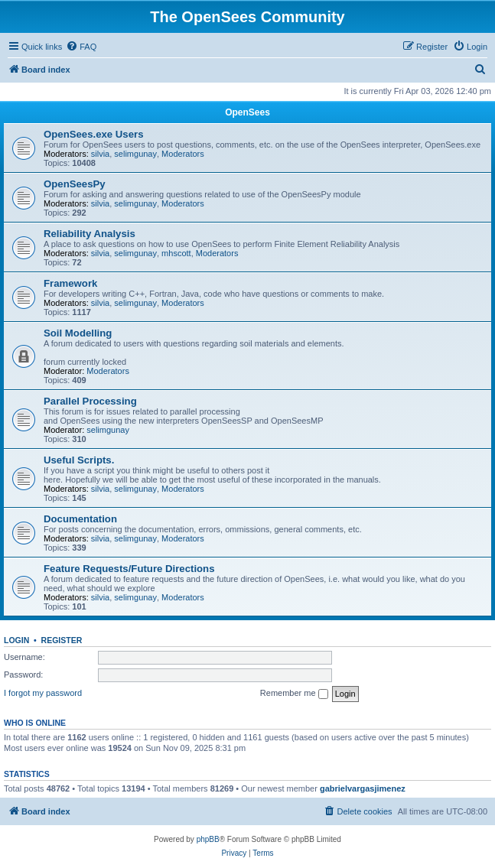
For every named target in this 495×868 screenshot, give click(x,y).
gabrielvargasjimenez (363, 788)
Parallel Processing (90, 401)
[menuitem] (81, 47)
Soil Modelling (78, 333)
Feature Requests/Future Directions (129, 569)
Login (16, 640)
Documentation (80, 519)
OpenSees (247, 112)
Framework (70, 283)
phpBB (208, 839)
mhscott (176, 253)
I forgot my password (43, 693)
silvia (100, 154)
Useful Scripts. (79, 460)
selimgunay (135, 154)
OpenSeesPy (75, 184)
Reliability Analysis (90, 234)
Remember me (294, 694)
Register (62, 640)
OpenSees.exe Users (94, 134)
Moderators (183, 154)
